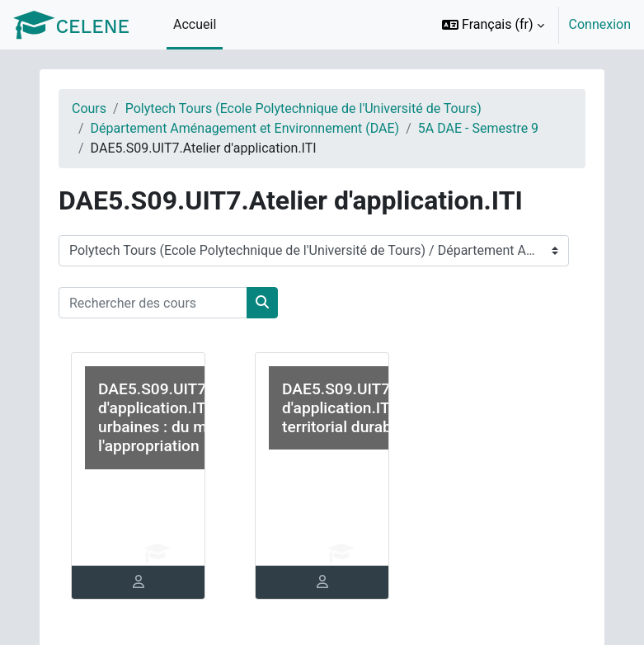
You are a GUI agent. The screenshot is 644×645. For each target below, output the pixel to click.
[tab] (138, 582)
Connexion (600, 24)
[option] (531, 25)
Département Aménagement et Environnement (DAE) (245, 128)
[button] (493, 25)
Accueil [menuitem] (195, 24)
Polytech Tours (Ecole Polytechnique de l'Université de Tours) (303, 108)
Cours (89, 108)
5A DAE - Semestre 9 (478, 128)
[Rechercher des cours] (153, 303)
